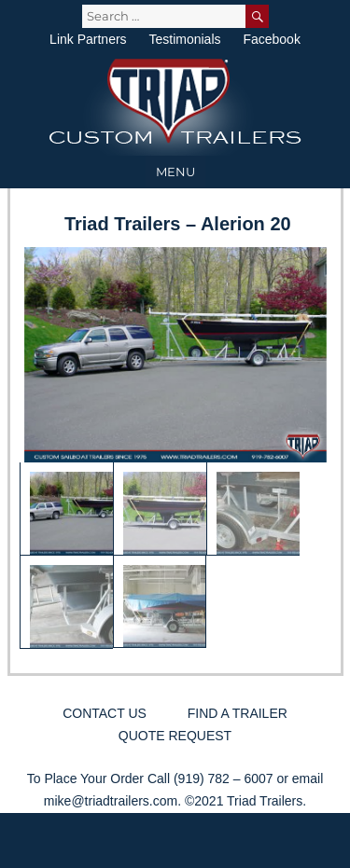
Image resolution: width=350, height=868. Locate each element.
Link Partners (88, 39)
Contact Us (105, 713)
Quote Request (175, 736)
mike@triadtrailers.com (111, 801)
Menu (175, 172)
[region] (175, 448)
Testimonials (184, 39)
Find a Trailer (238, 713)
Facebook (271, 39)
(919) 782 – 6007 (224, 778)
